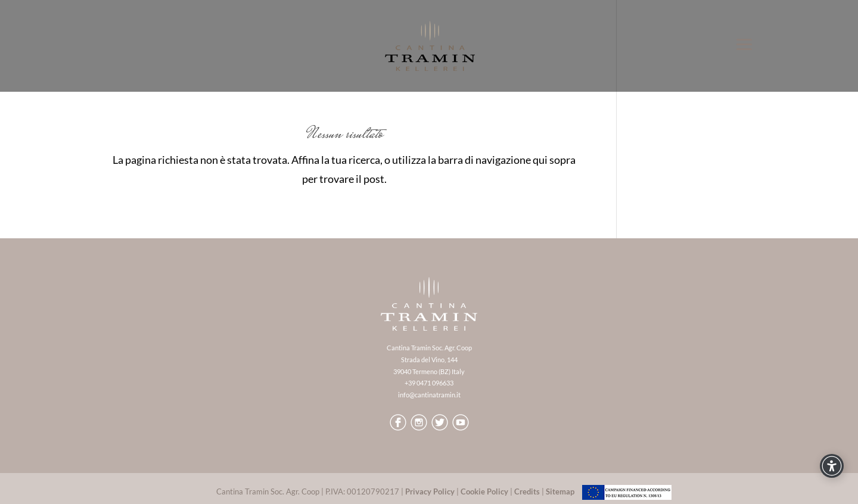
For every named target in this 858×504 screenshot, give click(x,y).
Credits (527, 491)
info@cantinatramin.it (429, 395)
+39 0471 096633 (429, 383)
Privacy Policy (430, 491)
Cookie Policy (484, 491)
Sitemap (560, 491)
